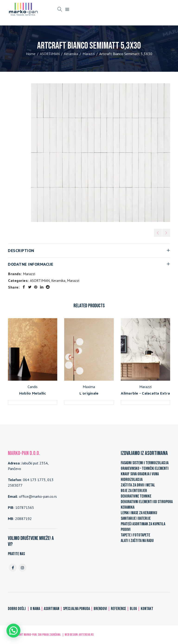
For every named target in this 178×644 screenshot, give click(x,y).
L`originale (89, 393)
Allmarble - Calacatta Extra (145, 393)
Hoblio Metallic (33, 393)
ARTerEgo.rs (86, 635)
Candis (33, 387)
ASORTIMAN (50, 54)
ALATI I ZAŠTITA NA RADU (137, 541)
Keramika (71, 54)
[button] (13, 631)
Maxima (89, 387)
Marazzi (89, 54)
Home (31, 54)
